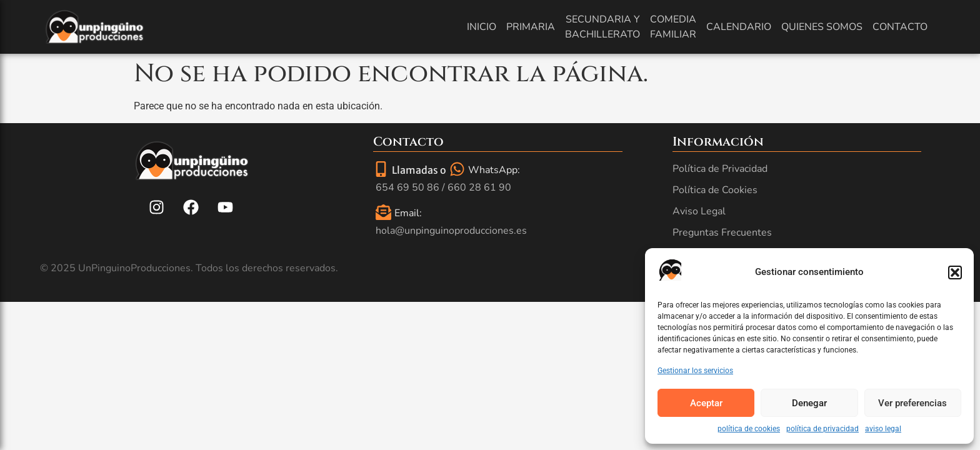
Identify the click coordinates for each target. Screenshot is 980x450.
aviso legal (883, 429)
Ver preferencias (912, 403)
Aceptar (706, 403)
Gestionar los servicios (695, 371)
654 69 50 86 (407, 187)
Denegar (809, 403)
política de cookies (749, 429)
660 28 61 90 (479, 187)
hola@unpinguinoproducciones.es (451, 231)
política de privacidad (822, 429)
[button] (955, 272)
